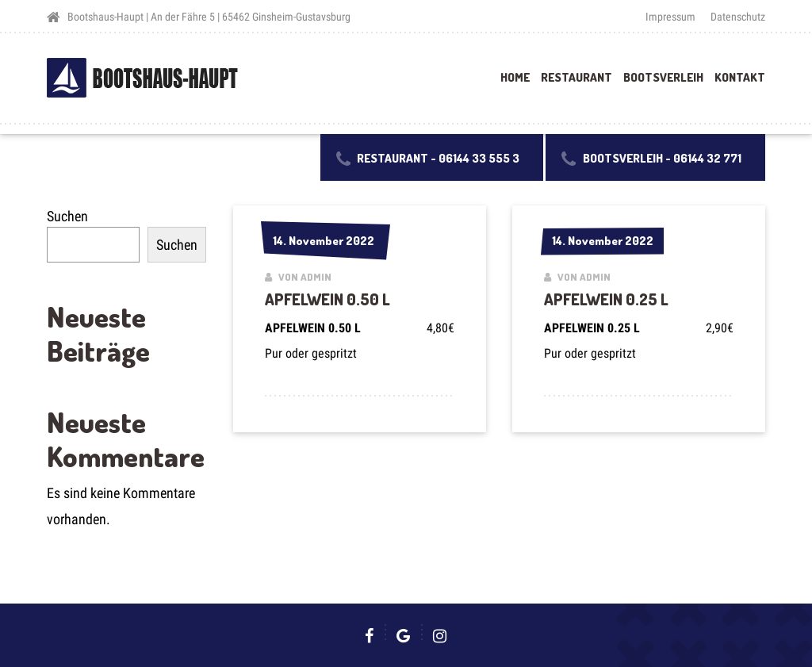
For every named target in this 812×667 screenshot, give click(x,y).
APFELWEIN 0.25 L (606, 299)
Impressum (670, 17)
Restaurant (576, 77)
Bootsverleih (663, 77)
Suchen (67, 216)
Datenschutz (738, 17)
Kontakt (740, 77)
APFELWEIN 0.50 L (327, 299)
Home (515, 77)
